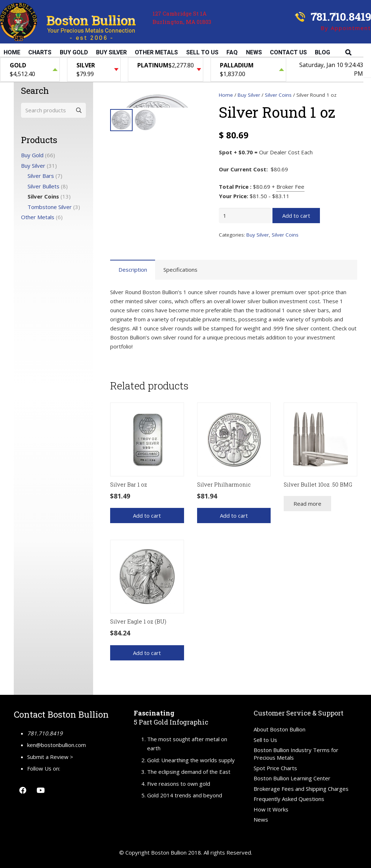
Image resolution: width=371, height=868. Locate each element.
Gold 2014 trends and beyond (185, 795)
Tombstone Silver (50, 207)
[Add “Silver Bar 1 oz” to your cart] (147, 516)
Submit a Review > (50, 757)
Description (133, 270)
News (261, 819)
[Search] (348, 53)
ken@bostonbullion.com (57, 745)
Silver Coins (278, 95)
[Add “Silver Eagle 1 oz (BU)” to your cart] (147, 653)
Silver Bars (41, 176)
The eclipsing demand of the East (189, 772)
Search (78, 110)
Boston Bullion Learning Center (292, 778)
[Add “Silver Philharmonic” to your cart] (234, 516)
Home (226, 95)
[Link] (68, 22)
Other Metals (38, 217)
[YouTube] (41, 790)
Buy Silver (249, 95)
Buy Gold (32, 155)
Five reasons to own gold (179, 784)
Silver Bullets (43, 186)
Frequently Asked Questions (289, 799)
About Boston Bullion (280, 729)
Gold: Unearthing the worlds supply (191, 760)
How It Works (271, 809)
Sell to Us (265, 740)
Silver (86, 65)
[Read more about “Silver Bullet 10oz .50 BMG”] (307, 504)
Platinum (153, 65)
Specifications (180, 270)
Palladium (237, 65)
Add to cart (296, 216)
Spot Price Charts (275, 768)
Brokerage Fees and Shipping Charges (301, 789)
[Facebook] (23, 790)
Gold (18, 65)
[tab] (133, 270)
